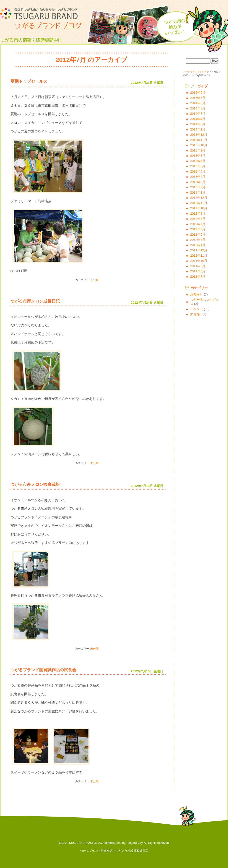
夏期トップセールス (29, 81)
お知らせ (197, 294)
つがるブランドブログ (43, 18)
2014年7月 (198, 114)
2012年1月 (198, 245)
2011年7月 (198, 277)
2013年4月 (198, 177)
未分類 (94, 280)
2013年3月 (198, 182)
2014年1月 (198, 129)
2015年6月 (198, 93)
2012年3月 (198, 240)
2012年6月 (198, 229)
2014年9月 (198, 103)
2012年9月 (198, 213)
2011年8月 (198, 271)
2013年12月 (199, 135)
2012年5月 (198, 234)
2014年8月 (198, 108)
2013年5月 (198, 171)
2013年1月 (198, 192)
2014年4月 (198, 119)
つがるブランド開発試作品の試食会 (43, 670)
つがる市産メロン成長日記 (35, 301)
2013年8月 (198, 156)
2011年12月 (199, 250)
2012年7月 (198, 224)
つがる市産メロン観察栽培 (35, 485)
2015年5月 (198, 98)
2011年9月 (198, 266)
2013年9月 (198, 150)
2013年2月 (198, 187)
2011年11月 (199, 256)
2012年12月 (199, 198)
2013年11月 (199, 140)
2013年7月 (198, 161)
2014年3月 (198, 124)
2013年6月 (198, 166)
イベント (197, 309)
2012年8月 (198, 219)
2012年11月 (199, 203)
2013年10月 (199, 145)
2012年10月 (199, 208)
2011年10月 (199, 261)
